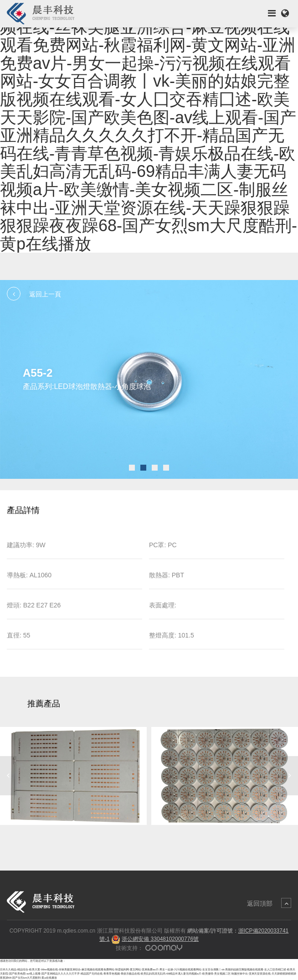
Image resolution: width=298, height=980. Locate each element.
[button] (132, 468)
